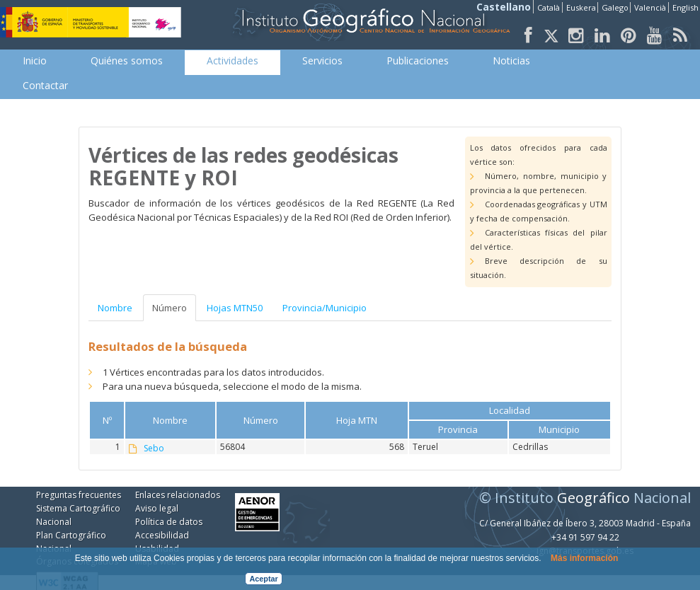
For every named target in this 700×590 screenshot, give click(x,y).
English (685, 7)
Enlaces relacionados (178, 495)
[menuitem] (35, 61)
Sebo (154, 449)
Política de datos (169, 522)
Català (549, 7)
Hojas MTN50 (235, 308)
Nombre (115, 308)
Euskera (581, 7)
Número (170, 308)
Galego (615, 7)
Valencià (650, 7)
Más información (584, 558)
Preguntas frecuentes (79, 495)
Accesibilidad (162, 535)
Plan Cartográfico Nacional (71, 542)
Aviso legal (157, 508)
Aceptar (264, 579)
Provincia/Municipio (325, 308)
